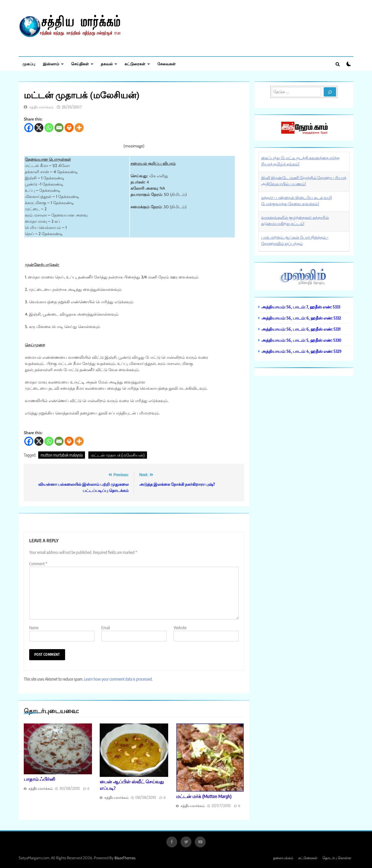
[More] (79, 128)
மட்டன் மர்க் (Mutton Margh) (204, 796)
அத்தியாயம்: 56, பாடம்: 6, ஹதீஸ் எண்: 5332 (301, 318)
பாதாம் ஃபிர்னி (40, 779)
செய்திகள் (80, 64)
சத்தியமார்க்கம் (41, 107)
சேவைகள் (166, 64)
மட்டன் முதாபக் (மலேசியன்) (118, 455)
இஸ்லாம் (51, 64)
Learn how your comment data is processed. (118, 679)
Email (106, 628)
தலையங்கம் (283, 858)
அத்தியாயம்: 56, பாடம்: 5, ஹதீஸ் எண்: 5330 (301, 340)
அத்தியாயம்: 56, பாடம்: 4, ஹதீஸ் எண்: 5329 (301, 351)
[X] (39, 128)
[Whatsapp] (49, 128)
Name (34, 628)
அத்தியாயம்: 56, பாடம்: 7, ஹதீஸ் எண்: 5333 (301, 307)
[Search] (330, 92)
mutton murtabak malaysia (62, 455)
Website (180, 628)
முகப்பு (29, 64)
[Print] (69, 128)
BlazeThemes (125, 858)
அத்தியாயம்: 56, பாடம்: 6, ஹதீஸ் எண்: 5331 (301, 329)
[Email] (59, 128)
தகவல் (107, 64)
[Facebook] (29, 128)
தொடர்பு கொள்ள (337, 858)
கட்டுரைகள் (135, 64)
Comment (38, 564)
